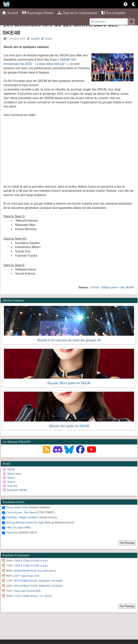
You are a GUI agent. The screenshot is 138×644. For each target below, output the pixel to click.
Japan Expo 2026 (30, 576)
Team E (11, 482)
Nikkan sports (109, 287)
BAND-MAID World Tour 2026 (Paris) (35, 571)
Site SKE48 (127, 287)
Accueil (10, 13)
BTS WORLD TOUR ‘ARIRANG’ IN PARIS (38, 581)
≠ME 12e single (14, 527)
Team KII (12, 486)
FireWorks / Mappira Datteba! (22, 517)
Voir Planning (127, 543)
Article (49, 39)
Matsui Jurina (14, 474)
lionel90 (35, 39)
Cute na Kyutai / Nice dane (20, 512)
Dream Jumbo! (14, 507)
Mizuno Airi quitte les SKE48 (69, 426)
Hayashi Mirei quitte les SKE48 (69, 383)
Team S (11, 478)
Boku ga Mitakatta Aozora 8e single (25, 522)
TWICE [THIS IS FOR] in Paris (31, 561)
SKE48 (11, 470)
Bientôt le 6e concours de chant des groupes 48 (69, 340)
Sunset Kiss (12, 532)
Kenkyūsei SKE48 (17, 490)
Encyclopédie (113, 13)
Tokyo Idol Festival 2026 (28, 591)
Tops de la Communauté (77, 13)
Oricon (95, 287)
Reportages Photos (38, 13)
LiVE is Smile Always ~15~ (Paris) (33, 596)
